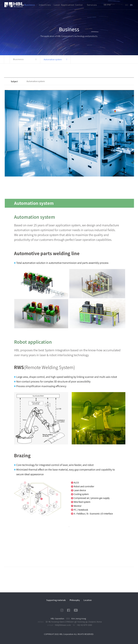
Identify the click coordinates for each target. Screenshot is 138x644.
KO (127, 5)
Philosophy (75, 600)
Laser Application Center (68, 5)
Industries (45, 5)
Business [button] (19, 59)
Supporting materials (56, 600)
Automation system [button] (53, 59)
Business (30, 5)
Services (92, 5)
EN (131, 5)
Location (88, 600)
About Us (14, 5)
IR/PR (107, 5)
